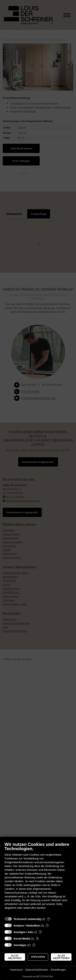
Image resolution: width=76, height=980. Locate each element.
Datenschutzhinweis (37, 970)
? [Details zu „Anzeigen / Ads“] (40, 932)
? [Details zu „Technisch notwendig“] (48, 919)
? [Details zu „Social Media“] (37, 939)
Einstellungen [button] (58, 970)
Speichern (38, 957)
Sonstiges (20, 945)
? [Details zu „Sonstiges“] (34, 945)
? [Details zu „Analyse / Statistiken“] (47, 925)
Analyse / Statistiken (27, 925)
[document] (38, 878)
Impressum (16, 970)
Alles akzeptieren (61, 957)
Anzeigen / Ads (23, 932)
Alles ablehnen (15, 957)
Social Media (22, 939)
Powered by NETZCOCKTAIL (38, 976)
